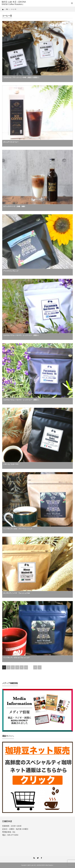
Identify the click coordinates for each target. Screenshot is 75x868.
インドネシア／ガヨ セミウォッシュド (16, 657)
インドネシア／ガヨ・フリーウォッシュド (18, 529)
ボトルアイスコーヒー (11, 142)
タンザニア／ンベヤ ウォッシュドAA (17, 593)
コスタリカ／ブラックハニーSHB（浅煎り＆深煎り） (22, 77)
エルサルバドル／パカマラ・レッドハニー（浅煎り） (22, 335)
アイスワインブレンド (11, 271)
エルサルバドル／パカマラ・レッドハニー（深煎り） (22, 400)
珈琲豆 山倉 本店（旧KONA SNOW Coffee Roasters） (14, 3)
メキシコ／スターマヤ (11, 464)
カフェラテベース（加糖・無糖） (15, 206)
